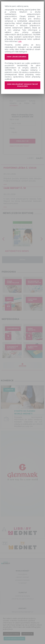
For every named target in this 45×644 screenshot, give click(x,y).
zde (20, 41)
